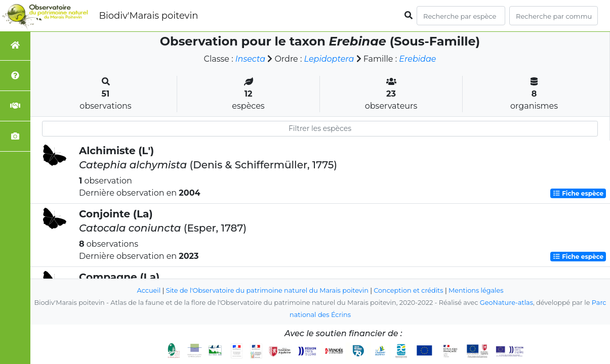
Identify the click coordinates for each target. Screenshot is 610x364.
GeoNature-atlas (506, 303)
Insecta (250, 59)
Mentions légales (476, 290)
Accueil (149, 290)
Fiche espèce (578, 193)
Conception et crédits (408, 290)
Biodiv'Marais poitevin (148, 16)
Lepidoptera (329, 59)
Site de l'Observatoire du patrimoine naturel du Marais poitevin (267, 290)
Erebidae (417, 59)
